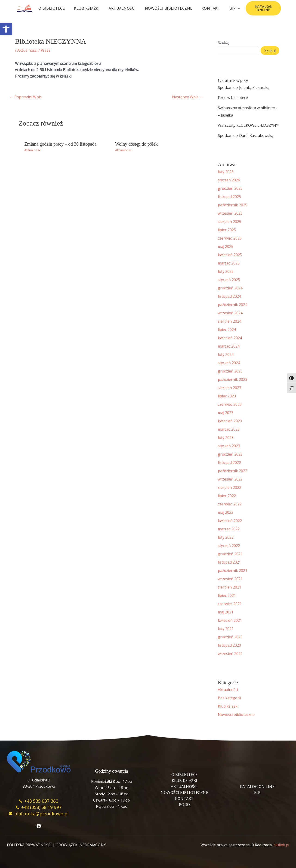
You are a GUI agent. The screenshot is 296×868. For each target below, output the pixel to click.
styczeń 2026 (229, 180)
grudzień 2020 (230, 637)
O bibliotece (52, 8)
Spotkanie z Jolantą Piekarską (244, 87)
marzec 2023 (229, 429)
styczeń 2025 (229, 280)
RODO (185, 805)
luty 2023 (226, 438)
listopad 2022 (229, 463)
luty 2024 (226, 354)
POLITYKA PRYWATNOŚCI (29, 845)
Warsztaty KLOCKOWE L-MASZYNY (248, 125)
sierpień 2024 (230, 321)
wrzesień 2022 (230, 479)
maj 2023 (226, 413)
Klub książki (87, 8)
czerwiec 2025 (230, 238)
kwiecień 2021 (230, 620)
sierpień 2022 (230, 487)
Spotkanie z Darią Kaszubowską (246, 135)
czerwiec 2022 (230, 504)
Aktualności (122, 8)
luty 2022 (226, 537)
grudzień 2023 (230, 371)
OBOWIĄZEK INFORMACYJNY (81, 845)
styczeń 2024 (229, 363)
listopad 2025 (229, 197)
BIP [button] (235, 8)
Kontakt (211, 8)
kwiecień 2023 (230, 421)
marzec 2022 (229, 529)
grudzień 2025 (230, 188)
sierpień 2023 (230, 388)
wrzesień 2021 (230, 579)
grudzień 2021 (230, 554)
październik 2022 (233, 471)
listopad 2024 (229, 296)
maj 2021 (226, 612)
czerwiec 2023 (230, 404)
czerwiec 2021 (230, 604)
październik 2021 (233, 571)
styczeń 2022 (229, 546)
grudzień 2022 (230, 454)
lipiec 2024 (227, 330)
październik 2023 (233, 379)
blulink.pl (281, 845)
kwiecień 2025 (230, 255)
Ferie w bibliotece (233, 98)
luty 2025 (226, 271)
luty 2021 (226, 629)
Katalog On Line (257, 787)
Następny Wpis (188, 97)
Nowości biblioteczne (169, 8)
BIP (257, 793)
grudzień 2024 (230, 288)
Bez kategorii (229, 698)
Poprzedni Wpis (26, 97)
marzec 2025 (229, 263)
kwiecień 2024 (230, 338)
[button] (6, 29)
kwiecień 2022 (230, 521)
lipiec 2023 (227, 396)
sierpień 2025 (230, 222)
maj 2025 (226, 246)
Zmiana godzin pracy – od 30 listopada (60, 144)
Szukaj (224, 42)
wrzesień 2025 (230, 213)
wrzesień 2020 (230, 654)
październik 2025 (233, 205)
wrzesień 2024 (230, 313)
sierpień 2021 (230, 587)
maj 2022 (226, 512)
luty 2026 (226, 172)
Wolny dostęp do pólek (136, 144)
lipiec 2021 (227, 595)
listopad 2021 (229, 562)
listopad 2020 (229, 645)
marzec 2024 (229, 346)
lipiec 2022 (227, 496)
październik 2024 (233, 305)
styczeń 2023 (229, 446)
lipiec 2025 (227, 230)
